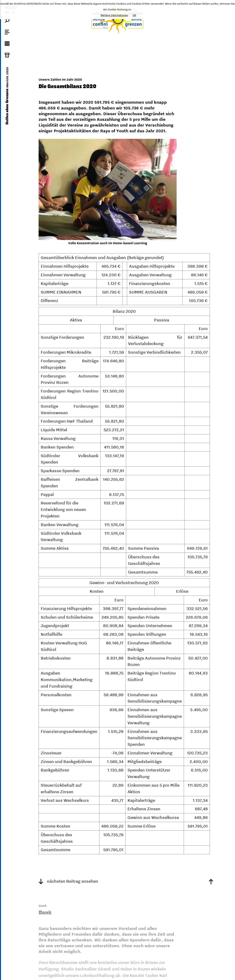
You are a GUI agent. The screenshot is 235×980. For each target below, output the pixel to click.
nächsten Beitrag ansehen (68, 881)
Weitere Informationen (114, 15)
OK (134, 15)
